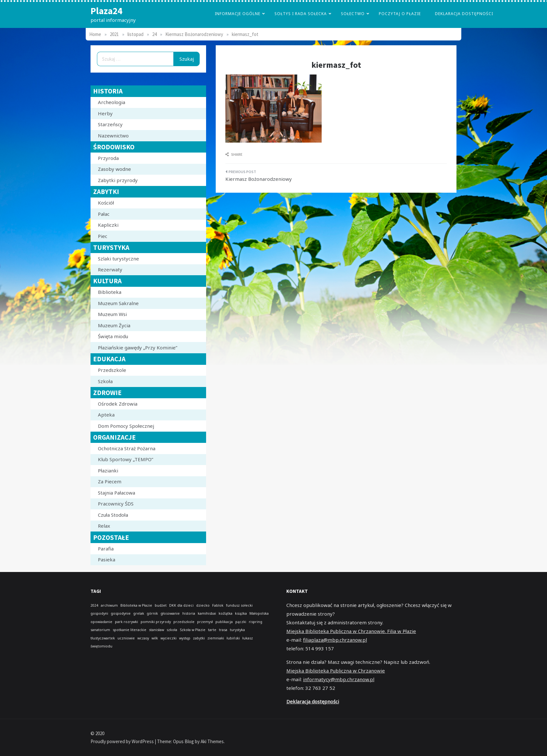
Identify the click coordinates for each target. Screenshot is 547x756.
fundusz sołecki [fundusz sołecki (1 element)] (239, 605)
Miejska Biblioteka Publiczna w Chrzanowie (336, 671)
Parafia (106, 549)
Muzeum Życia (114, 325)
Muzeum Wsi (112, 314)
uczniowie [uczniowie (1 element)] (126, 638)
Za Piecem (110, 481)
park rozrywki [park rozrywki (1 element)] (126, 622)
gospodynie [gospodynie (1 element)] (121, 613)
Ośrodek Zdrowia (118, 404)
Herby (105, 113)
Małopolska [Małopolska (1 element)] (259, 613)
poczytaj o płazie (400, 14)
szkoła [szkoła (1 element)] (172, 630)
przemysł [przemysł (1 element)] (205, 622)
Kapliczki (108, 225)
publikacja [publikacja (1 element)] (224, 622)
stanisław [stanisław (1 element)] (156, 630)
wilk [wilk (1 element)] (155, 638)
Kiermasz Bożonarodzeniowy (259, 179)
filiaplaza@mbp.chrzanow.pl (335, 640)
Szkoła (105, 381)
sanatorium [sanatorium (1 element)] (100, 630)
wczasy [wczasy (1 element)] (143, 638)
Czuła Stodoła (113, 515)
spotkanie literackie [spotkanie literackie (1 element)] (130, 630)
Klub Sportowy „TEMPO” (126, 459)
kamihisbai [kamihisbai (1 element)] (207, 613)
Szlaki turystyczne (118, 259)
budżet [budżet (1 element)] (161, 605)
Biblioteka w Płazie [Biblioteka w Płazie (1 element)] (136, 605)
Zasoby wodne (114, 169)
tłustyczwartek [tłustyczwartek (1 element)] (103, 638)
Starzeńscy (110, 124)
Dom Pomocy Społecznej (126, 426)
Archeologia (112, 102)
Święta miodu (113, 336)
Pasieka (107, 559)
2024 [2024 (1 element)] (94, 605)
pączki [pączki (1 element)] (241, 622)
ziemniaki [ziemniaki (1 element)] (216, 638)
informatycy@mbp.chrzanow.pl (339, 679)
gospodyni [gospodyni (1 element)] (99, 613)
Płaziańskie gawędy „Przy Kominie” (138, 347)
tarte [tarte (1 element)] (212, 630)
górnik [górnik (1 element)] (152, 613)
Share (234, 154)
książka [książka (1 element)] (241, 613)
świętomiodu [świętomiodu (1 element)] (101, 646)
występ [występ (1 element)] (185, 638)
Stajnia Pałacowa (117, 493)
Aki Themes (212, 741)
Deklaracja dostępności (464, 14)
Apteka (106, 415)
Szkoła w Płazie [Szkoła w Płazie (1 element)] (193, 630)
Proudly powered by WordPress (123, 741)
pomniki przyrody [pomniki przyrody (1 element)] (156, 622)
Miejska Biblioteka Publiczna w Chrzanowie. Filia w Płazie (351, 631)
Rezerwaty (110, 269)
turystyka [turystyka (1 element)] (237, 630)
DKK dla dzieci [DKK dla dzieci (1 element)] (181, 605)
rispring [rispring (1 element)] (256, 622)
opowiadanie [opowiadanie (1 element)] (101, 622)
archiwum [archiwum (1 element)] (109, 605)
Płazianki (108, 470)
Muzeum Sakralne (118, 303)
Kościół (106, 203)
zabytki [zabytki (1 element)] (199, 638)
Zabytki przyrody (118, 180)
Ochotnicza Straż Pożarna (127, 448)
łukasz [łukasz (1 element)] (248, 638)
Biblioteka (110, 292)
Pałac (104, 214)
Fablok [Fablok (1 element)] (218, 605)
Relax (104, 526)
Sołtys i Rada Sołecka (301, 14)
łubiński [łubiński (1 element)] (233, 638)
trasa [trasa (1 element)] (223, 630)
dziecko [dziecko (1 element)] (203, 605)
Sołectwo (353, 14)
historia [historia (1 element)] (189, 613)
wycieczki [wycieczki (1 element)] (169, 638)
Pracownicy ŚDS (116, 504)
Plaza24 (106, 11)
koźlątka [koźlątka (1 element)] (226, 613)
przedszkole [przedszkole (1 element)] (184, 622)
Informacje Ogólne (238, 14)
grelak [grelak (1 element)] (139, 613)
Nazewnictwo (113, 136)
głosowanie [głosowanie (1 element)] (170, 613)
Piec (103, 236)
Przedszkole (112, 370)
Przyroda (108, 158)
